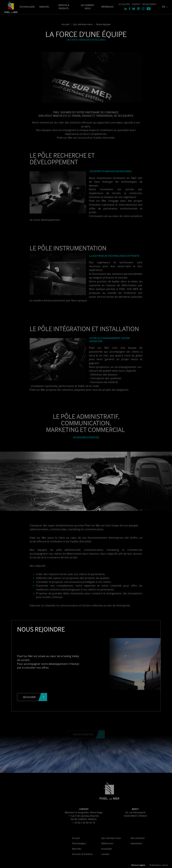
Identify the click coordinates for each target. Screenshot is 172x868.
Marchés (44, 7)
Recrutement (149, 4)
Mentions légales (138, 865)
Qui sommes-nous (88, 7)
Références (107, 7)
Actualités (124, 4)
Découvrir (29, 697)
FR (163, 7)
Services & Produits (64, 7)
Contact (136, 4)
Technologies (27, 7)
